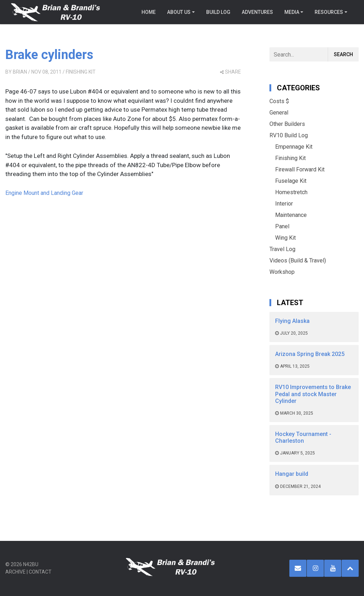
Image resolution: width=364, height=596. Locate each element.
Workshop (282, 272)
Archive (15, 572)
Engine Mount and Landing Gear (44, 193)
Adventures (257, 12)
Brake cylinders (49, 55)
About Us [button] (179, 12)
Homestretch (291, 192)
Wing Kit (285, 238)
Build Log (218, 12)
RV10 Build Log (289, 135)
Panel (282, 226)
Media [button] (292, 12)
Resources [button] (329, 12)
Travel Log (282, 249)
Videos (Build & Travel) (298, 260)
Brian (20, 72)
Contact (40, 572)
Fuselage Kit (291, 181)
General (279, 113)
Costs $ (279, 101)
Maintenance (291, 215)
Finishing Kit (81, 72)
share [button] (231, 72)
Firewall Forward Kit (300, 169)
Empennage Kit (294, 147)
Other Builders (287, 124)
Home (149, 12)
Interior (284, 204)
